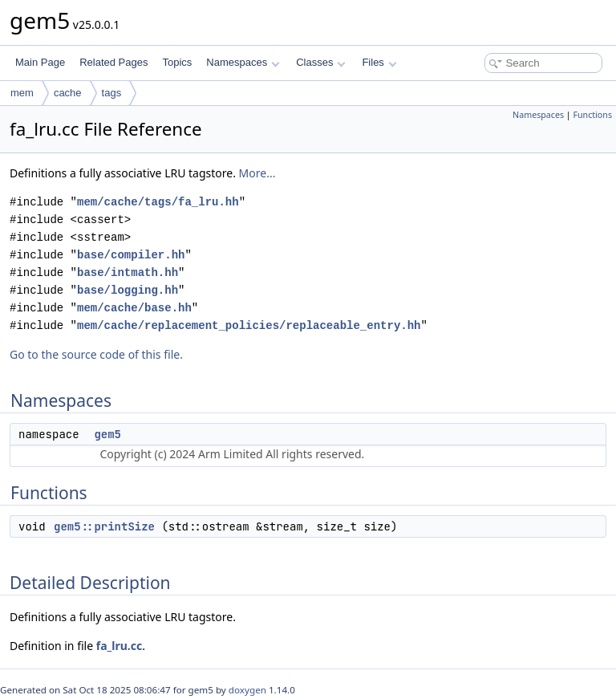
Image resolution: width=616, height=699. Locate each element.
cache (68, 93)
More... (257, 173)
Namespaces (243, 62)
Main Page (40, 62)
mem (22, 93)
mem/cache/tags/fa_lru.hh (158, 202)
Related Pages (113, 62)
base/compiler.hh (131, 255)
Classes (321, 62)
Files (379, 62)
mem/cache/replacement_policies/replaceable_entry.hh (249, 325)
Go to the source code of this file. (96, 354)
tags (112, 93)
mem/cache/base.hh (134, 308)
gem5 (107, 434)
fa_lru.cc (119, 646)
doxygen (247, 690)
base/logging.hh (128, 290)
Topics (177, 62)
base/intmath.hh (128, 272)
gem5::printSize (104, 526)
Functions (592, 115)
